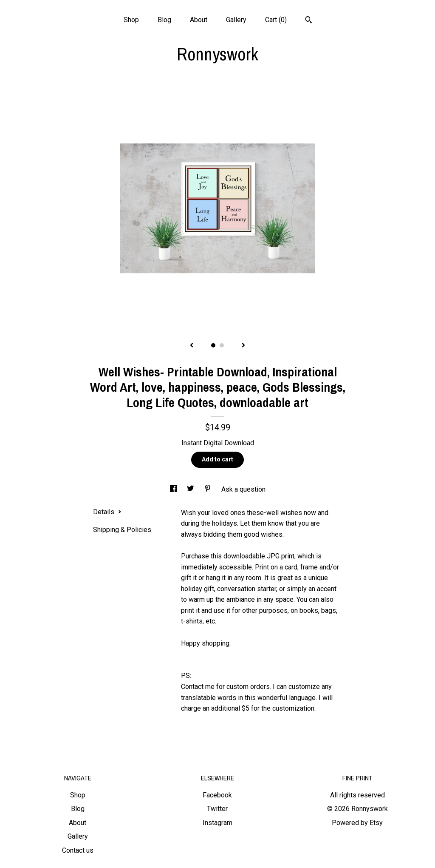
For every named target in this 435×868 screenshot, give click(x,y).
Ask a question (243, 489)
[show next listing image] (243, 346)
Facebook (217, 795)
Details (107, 512)
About (199, 20)
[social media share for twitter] (191, 489)
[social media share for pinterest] (209, 489)
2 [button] (222, 345)
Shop (131, 20)
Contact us (78, 850)
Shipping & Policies (122, 530)
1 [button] (213, 345)
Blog (164, 20)
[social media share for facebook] (174, 489)
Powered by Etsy (357, 823)
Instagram (217, 823)
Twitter (217, 809)
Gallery (236, 20)
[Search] (309, 21)
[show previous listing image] (192, 346)
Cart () (276, 20)
